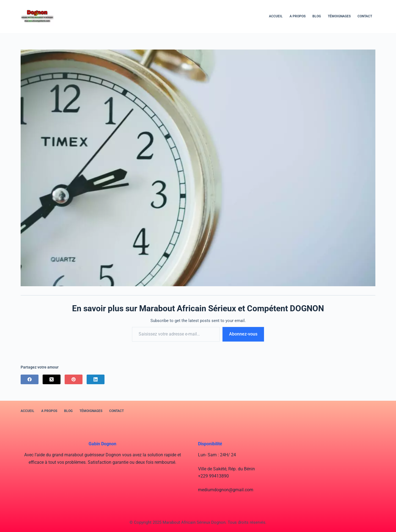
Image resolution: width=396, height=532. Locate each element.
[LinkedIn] (96, 379)
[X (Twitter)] (52, 379)
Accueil (276, 16)
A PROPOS (298, 16)
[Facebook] (30, 379)
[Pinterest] (74, 379)
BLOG (317, 16)
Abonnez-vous (243, 334)
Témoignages (339, 16)
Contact (365, 16)
